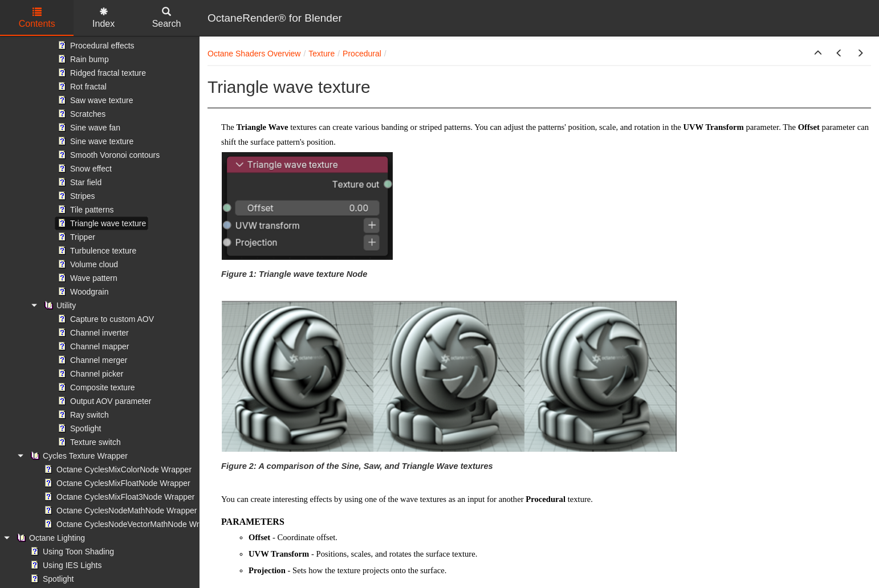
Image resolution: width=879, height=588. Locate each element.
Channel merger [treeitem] (91, 360)
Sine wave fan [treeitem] (88, 128)
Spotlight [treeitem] (78, 428)
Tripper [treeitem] (75, 237)
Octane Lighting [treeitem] (50, 538)
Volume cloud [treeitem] (87, 264)
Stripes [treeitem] (75, 196)
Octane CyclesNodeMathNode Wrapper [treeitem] (119, 511)
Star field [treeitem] (78, 182)
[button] (818, 54)
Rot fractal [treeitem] (81, 87)
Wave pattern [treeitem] (86, 278)
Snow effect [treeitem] (84, 169)
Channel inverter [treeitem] (92, 333)
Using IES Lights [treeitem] (65, 565)
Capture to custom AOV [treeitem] (105, 319)
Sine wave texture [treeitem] (94, 141)
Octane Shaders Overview (254, 54)
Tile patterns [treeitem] (85, 210)
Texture (322, 54)
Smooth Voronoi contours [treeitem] (107, 155)
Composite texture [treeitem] (95, 387)
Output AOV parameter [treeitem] (103, 401)
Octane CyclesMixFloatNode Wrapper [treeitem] (116, 483)
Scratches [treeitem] (80, 114)
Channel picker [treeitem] (89, 374)
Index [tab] (103, 18)
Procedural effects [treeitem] (95, 46)
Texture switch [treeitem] (88, 442)
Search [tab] (167, 18)
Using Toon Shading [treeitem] (71, 552)
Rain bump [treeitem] (82, 59)
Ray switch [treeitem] (82, 415)
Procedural (362, 54)
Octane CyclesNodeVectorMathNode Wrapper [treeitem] (131, 524)
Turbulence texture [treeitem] (96, 251)
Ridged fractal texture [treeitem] (101, 73)
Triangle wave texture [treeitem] (101, 223)
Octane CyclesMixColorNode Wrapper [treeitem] (117, 469)
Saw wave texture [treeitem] (94, 100)
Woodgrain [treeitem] (82, 292)
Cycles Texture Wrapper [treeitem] (78, 456)
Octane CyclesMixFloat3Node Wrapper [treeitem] (118, 497)
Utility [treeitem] (59, 305)
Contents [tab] (37, 18)
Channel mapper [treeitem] (92, 346)
